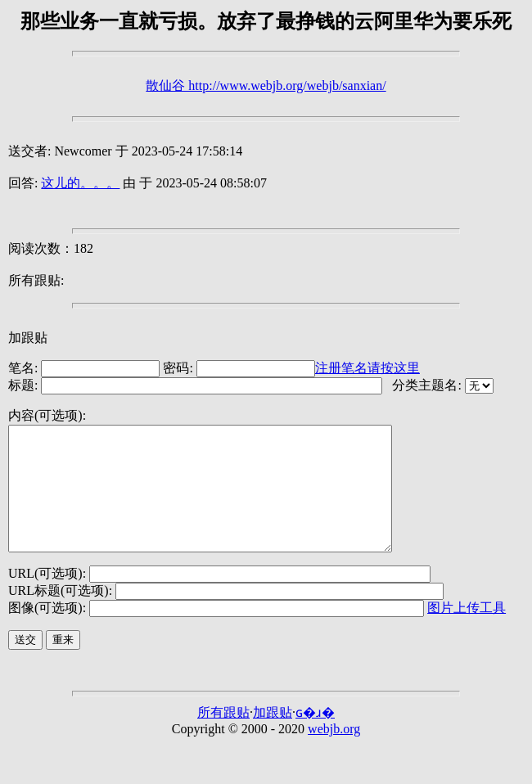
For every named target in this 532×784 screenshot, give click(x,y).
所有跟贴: (36, 280)
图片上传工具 (467, 632)
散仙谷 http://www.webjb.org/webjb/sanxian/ (266, 86)
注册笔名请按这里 (367, 368)
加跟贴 (28, 338)
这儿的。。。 (80, 183)
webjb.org (334, 753)
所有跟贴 (223, 737)
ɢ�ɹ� (315, 737)
